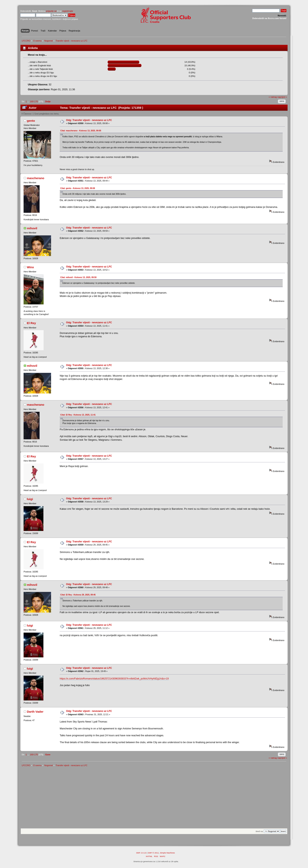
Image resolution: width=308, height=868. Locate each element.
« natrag (273, 97)
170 (36, 101)
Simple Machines (167, 853)
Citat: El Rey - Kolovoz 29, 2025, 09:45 (78, 595)
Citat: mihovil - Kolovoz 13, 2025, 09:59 (78, 277)
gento (31, 121)
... (29, 101)
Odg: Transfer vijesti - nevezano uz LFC (89, 120)
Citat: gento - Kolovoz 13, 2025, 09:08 (78, 188)
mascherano (36, 178)
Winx (30, 267)
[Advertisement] (154, 799)
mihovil (32, 228)
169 (32, 101)
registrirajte (68, 11)
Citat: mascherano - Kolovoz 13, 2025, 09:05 (81, 131)
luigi (30, 499)
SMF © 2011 (153, 853)
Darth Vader (35, 712)
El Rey (31, 323)
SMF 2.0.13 (141, 853)
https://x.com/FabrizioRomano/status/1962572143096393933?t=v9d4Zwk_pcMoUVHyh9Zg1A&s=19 (114, 679)
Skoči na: (259, 831)
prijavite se (51, 11)
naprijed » (282, 97)
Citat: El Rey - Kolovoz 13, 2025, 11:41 (78, 415)
